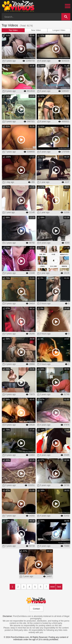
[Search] (66, 17)
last (59, 587)
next (52, 587)
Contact (36, 609)
